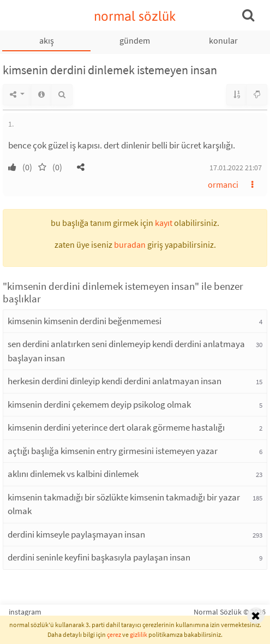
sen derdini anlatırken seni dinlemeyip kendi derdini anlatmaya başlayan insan (126, 351)
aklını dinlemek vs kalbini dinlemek (73, 474)
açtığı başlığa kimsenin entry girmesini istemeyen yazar (113, 451)
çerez (114, 634)
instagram (25, 612)
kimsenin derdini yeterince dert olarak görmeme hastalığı (116, 427)
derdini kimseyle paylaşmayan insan (76, 534)
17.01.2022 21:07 (236, 168)
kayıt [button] (164, 223)
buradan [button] (130, 245)
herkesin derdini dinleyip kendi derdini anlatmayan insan (115, 381)
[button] (81, 167)
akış (47, 40)
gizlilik (139, 634)
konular (223, 40)
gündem (135, 40)
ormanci (223, 184)
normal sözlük (135, 16)
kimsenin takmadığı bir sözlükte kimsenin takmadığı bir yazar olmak (124, 504)
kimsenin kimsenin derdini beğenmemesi (85, 321)
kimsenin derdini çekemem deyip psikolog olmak (99, 404)
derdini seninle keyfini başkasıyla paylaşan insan (99, 557)
